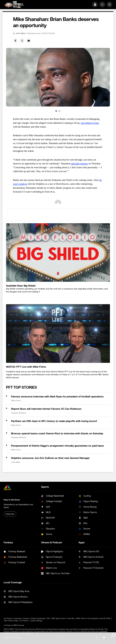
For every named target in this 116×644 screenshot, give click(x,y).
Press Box (71, 618)
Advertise (18, 618)
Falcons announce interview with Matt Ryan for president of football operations (57, 397)
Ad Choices (8, 618)
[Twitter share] (22, 41)
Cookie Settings (36, 621)
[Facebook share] (15, 41)
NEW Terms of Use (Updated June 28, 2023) (93, 618)
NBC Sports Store (58, 618)
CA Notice (24, 621)
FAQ (48, 618)
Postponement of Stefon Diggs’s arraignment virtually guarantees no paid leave (57, 446)
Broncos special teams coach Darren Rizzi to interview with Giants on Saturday (57, 434)
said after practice (79, 164)
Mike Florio (16, 401)
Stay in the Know (12, 500)
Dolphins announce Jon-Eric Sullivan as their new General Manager (50, 458)
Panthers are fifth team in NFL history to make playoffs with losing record (54, 421)
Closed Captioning (38, 618)
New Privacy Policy (11, 621)
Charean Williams (19, 413)
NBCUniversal (19, 625)
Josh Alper (20, 33)
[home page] (14, 4)
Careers (26, 618)
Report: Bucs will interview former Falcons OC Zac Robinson (46, 409)
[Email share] (29, 41)
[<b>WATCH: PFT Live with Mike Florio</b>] (58, 334)
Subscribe (10, 514)
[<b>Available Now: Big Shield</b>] (58, 252)
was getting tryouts (90, 123)
